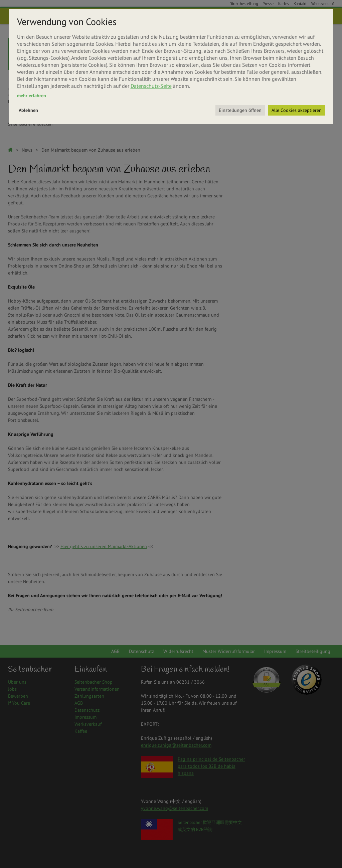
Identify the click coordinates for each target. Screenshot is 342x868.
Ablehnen (28, 110)
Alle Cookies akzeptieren (297, 110)
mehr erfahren (32, 96)
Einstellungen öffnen (240, 110)
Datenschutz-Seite (151, 86)
